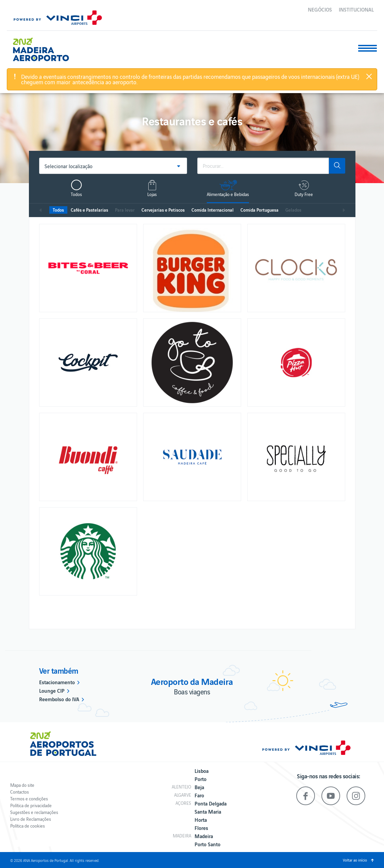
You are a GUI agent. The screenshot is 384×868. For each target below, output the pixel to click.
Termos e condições (29, 799)
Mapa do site (22, 785)
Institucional (356, 9)
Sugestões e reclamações (34, 812)
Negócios (320, 9)
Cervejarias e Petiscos (163, 210)
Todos (58, 210)
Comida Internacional (213, 210)
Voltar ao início (355, 860)
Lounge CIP (52, 690)
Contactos (20, 792)
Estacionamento (57, 682)
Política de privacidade (31, 805)
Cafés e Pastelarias (89, 210)
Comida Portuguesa (260, 210)
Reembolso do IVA (59, 699)
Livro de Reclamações (31, 819)
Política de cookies (28, 826)
